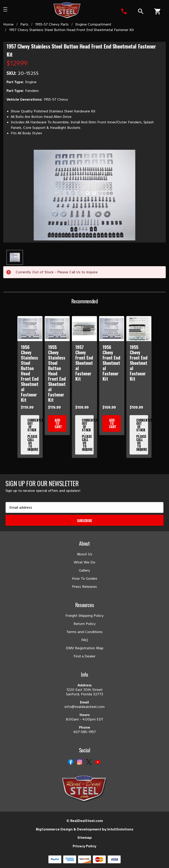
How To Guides (85, 578)
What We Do (84, 562)
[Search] (140, 11)
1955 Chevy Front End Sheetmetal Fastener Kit (139, 363)
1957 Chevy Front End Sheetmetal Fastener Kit (84, 363)
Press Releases (84, 587)
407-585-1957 (85, 732)
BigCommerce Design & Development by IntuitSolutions (85, 829)
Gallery (84, 570)
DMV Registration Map (85, 648)
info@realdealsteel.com (85, 707)
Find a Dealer (84, 656)
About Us (85, 554)
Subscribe (85, 521)
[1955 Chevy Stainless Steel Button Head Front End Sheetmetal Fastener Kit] (57, 329)
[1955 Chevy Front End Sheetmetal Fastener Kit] (139, 329)
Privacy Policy (84, 846)
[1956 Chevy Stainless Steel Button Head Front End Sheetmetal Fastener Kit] (30, 329)
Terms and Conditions (84, 632)
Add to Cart (58, 423)
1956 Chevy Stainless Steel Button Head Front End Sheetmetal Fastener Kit (30, 373)
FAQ (85, 640)
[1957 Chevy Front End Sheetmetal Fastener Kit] (85, 329)
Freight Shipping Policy (84, 616)
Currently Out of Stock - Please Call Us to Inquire (34, 435)
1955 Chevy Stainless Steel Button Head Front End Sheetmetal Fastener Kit (57, 373)
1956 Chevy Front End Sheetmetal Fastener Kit (111, 363)
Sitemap (85, 838)
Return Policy (85, 624)
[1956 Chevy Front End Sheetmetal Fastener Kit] (112, 329)
